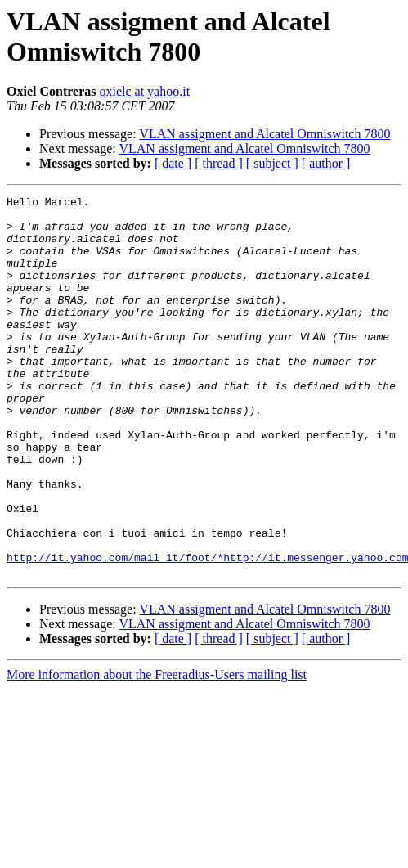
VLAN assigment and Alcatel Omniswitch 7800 (265, 134)
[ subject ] (272, 163)
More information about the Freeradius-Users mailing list (157, 751)
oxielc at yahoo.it (144, 91)
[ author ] (326, 163)
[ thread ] (219, 163)
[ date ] (173, 163)
